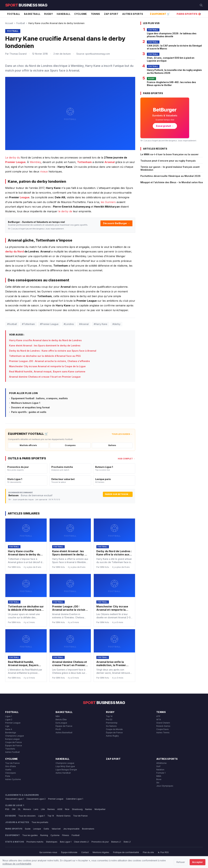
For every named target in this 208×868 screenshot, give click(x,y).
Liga (7, 726)
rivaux (44, 171)
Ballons (112, 445)
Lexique (37, 829)
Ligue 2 (9, 720)
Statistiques (52, 842)
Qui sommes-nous (48, 852)
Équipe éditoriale (69, 852)
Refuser (181, 862)
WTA (159, 720)
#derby (116, 324)
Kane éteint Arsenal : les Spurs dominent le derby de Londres (45, 345)
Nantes (89, 809)
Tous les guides (30, 835)
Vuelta (8, 770)
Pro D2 (109, 720)
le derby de (65, 211)
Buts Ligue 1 (66, 842)
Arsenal (110, 162)
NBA (58, 716)
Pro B (58, 729)
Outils (46, 829)
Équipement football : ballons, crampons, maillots (39, 398)
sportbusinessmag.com (98, 54)
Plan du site (148, 852)
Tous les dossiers (27, 816)
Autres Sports (133, 14)
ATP (158, 716)
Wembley (35, 162)
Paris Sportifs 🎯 (189, 14)
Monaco (27, 809)
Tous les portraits (40, 822)
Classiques (11, 773)
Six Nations (111, 726)
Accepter (198, 862)
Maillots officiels (28, 445)
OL (19, 809)
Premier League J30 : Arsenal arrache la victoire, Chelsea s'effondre (49, 361)
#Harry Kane (101, 324)
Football (14, 14)
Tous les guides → (122, 434)
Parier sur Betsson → (118, 494)
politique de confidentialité (17, 864)
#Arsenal (84, 324)
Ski (158, 783)
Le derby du (13, 158)
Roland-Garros (163, 726)
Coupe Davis (162, 729)
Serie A (9, 729)
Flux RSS (163, 852)
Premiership (112, 723)
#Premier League (49, 324)
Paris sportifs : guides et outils (29, 412)
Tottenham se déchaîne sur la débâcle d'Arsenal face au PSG (45, 356)
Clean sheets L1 (81, 842)
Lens (36, 809)
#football (12, 324)
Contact (85, 852)
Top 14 (109, 716)
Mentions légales (101, 852)
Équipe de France (14, 746)
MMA (159, 776)
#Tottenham (28, 324)
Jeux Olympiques (165, 786)
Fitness (66, 835)
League (25, 197)
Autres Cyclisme (13, 779)
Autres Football (12, 752)
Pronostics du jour (100, 842)
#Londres (69, 324)
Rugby (49, 14)
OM (14, 809)
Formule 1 (161, 773)
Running (44, 835)
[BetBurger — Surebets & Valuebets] (165, 118)
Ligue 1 (9, 716)
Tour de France (12, 763)
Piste (8, 776)
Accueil (9, 23)
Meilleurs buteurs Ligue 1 (26, 403)
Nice (67, 809)
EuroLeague (61, 723)
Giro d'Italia (10, 766)
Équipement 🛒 (160, 14)
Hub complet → (127, 459)
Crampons (70, 445)
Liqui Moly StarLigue (65, 766)
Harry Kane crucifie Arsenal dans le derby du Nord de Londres (45, 340)
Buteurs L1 (116, 842)
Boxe (159, 779)
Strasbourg (77, 809)
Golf (158, 766)
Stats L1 (127, 842)
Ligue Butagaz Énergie (66, 770)
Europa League (12, 739)
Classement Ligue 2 (36, 799)
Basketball (32, 14)
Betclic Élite (61, 720)
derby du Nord (14, 251)
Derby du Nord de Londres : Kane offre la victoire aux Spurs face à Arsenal (53, 351)
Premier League (15, 162)
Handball (64, 14)
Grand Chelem (163, 723)
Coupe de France (13, 742)
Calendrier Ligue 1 (75, 799)
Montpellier (100, 809)
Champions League (15, 736)
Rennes (51, 809)
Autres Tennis (163, 733)
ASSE (60, 809)
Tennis (95, 14)
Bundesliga (11, 733)
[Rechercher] (201, 5)
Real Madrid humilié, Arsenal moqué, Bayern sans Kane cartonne (47, 372)
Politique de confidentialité (126, 852)
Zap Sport (111, 14)
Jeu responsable (71, 829)
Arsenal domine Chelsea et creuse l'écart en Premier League (45, 377)
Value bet (56, 829)
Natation (160, 770)
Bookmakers (88, 829)
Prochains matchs (35, 842)
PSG (7, 809)
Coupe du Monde (114, 729)
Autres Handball (63, 773)
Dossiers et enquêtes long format (30, 407)
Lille (43, 809)
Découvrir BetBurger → (116, 223)
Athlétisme (161, 763)
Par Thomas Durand (16, 54)
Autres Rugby (112, 736)
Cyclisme (81, 14)
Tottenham (84, 162)
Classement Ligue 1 (15, 799)
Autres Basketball (64, 733)
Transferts (10, 749)
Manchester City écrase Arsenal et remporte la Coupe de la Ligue (47, 366)
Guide (28, 829)
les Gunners (108, 202)
